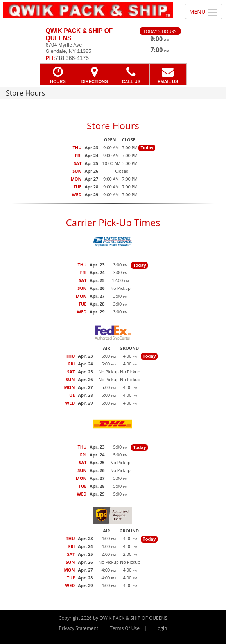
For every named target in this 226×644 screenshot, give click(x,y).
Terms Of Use (125, 628)
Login (161, 628)
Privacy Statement (79, 628)
